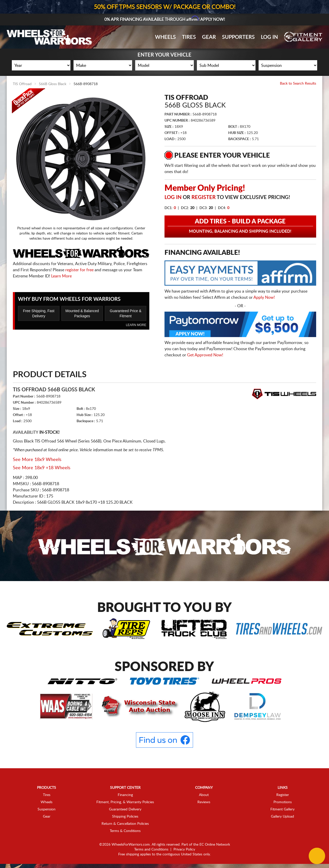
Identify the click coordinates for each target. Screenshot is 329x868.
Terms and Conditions (151, 849)
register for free (79, 270)
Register (204, 197)
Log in (173, 197)
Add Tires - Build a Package (240, 226)
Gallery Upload (282, 817)
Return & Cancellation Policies (125, 824)
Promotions (283, 802)
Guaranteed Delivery (125, 809)
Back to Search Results (298, 84)
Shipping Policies (125, 817)
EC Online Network (215, 845)
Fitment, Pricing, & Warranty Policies (125, 802)
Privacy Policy (184, 849)
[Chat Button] (317, 856)
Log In (269, 37)
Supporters (238, 37)
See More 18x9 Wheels (37, 460)
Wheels (165, 37)
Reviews (204, 802)
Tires (189, 37)
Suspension (47, 809)
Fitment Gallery (282, 809)
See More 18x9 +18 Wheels (42, 468)
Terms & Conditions (125, 831)
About (204, 795)
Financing (125, 795)
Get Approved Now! (205, 355)
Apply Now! (264, 297)
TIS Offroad (22, 84)
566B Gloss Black (53, 84)
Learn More (61, 276)
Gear (209, 37)
